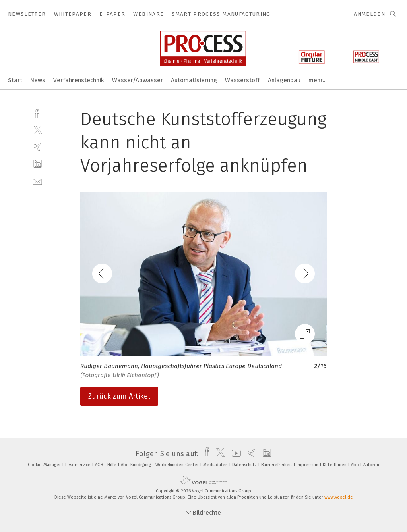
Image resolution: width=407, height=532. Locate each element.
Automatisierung (194, 80)
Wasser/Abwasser (138, 80)
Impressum (308, 465)
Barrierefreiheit (277, 465)
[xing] (38, 147)
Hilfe (112, 465)
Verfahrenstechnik (79, 80)
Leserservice (78, 465)
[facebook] (38, 113)
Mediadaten (216, 465)
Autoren (371, 465)
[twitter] (38, 130)
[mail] (38, 181)
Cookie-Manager (45, 465)
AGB (100, 465)
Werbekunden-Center (178, 465)
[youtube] (234, 454)
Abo (356, 465)
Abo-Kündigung (137, 465)
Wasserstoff (242, 80)
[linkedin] (38, 164)
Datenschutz (245, 465)
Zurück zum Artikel (119, 396)
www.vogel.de (339, 497)
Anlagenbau (284, 80)
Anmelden (369, 14)
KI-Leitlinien (335, 465)
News (38, 80)
